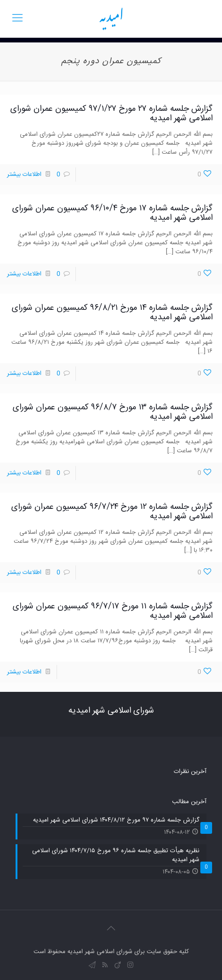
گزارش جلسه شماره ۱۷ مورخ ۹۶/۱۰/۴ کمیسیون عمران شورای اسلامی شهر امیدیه (112, 213)
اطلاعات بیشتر (24, 174)
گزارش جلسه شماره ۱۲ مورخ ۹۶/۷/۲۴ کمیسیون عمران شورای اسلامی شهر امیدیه (112, 512)
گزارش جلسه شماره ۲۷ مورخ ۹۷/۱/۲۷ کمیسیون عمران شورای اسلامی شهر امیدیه (111, 114)
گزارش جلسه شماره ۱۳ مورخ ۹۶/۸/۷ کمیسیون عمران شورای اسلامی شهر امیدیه (113, 412)
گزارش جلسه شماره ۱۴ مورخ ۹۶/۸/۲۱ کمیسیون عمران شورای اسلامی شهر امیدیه (112, 313)
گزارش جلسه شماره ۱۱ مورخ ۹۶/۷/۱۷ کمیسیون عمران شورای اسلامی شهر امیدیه (113, 611)
